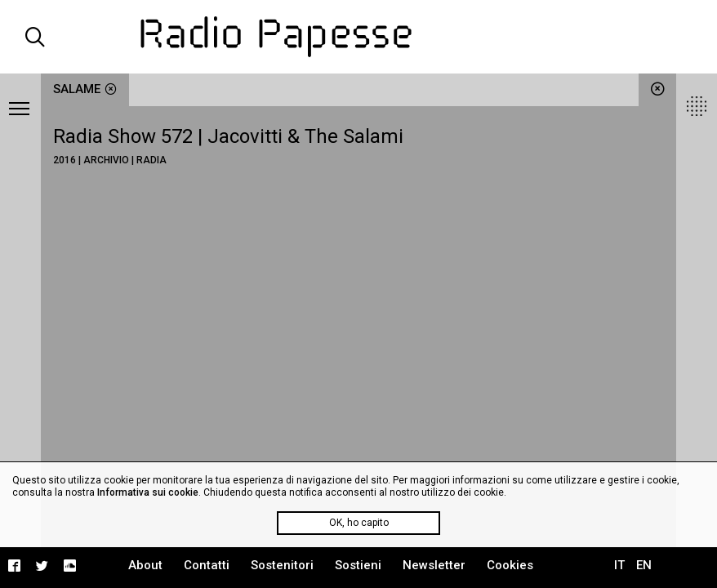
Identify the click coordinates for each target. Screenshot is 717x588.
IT (619, 565)
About (145, 565)
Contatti (207, 565)
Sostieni (358, 565)
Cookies (510, 565)
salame (85, 89)
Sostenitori (282, 565)
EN (644, 565)
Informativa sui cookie (148, 492)
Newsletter (434, 565)
